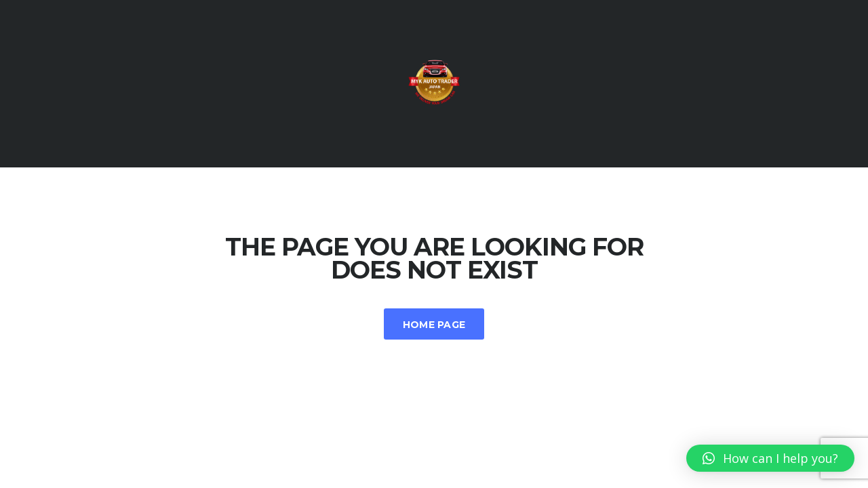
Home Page (434, 325)
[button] (770, 458)
